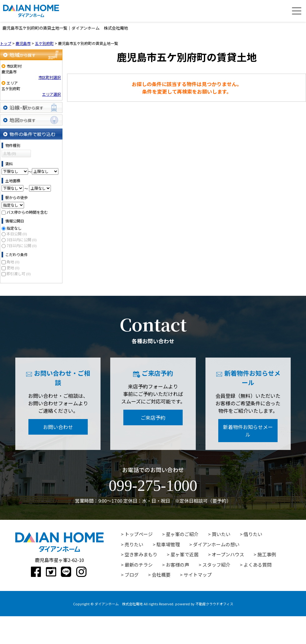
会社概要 (161, 575)
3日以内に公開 (22, 239)
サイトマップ (198, 575)
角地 (13, 262)
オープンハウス (228, 554)
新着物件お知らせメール (248, 431)
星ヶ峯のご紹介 (182, 534)
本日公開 (17, 234)
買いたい (221, 534)
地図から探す (31, 120)
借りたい (253, 534)
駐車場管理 (168, 544)
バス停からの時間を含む (27, 212)
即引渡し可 (19, 273)
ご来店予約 (153, 417)
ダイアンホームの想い (216, 544)
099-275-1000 (153, 485)
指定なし (14, 228)
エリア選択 (52, 94)
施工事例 (267, 554)
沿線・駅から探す (31, 107)
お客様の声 (178, 565)
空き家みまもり (141, 554)
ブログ (132, 575)
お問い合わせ (58, 427)
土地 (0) (10, 154)
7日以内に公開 (22, 245)
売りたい (134, 544)
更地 (13, 268)
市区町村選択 (50, 77)
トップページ (139, 534)
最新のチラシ (139, 565)
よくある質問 (258, 565)
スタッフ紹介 (216, 565)
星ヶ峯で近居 (185, 554)
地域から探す (31, 55)
